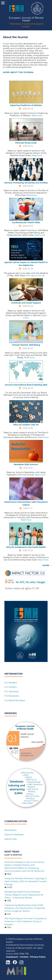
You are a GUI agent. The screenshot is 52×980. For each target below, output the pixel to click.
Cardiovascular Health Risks (26, 222)
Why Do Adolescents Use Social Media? (26, 547)
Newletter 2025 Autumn (26, 464)
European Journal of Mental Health (26, 22)
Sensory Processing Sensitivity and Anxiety (26, 183)
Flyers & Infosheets (14, 834)
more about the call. (35, 276)
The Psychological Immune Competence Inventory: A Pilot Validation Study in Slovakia (25, 921)
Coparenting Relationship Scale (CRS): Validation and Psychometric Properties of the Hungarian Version (25, 908)
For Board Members (15, 700)
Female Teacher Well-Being (26, 345)
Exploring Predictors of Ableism (26, 105)
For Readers (11, 683)
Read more (37, 116)
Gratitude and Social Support (26, 303)
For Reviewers (12, 696)
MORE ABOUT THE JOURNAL (18, 72)
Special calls (11, 839)
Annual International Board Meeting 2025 (26, 385)
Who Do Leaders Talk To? (26, 425)
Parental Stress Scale (26, 143)
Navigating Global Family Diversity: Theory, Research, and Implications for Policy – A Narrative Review (24, 895)
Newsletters (11, 830)
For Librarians (12, 691)
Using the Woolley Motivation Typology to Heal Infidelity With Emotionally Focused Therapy (26, 881)
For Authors (11, 687)
